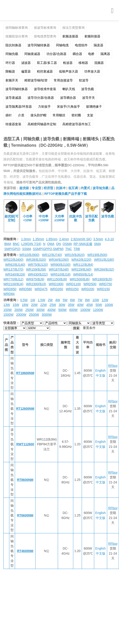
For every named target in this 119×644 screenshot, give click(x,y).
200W (19, 310)
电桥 (91, 54)
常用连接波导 (63, 80)
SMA (97, 244)
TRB (77, 249)
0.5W (24, 300)
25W (53, 305)
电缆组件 (81, 45)
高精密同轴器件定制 (42, 124)
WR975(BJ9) (35, 279)
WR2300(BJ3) (36, 284)
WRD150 (103, 289)
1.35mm (38, 239)
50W (99, 305)
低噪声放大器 (68, 71)
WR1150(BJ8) (57, 279)
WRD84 (9, 294)
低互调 (73, 188)
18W (25, 305)
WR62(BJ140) (15, 265)
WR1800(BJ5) (102, 279)
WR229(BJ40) (81, 269)
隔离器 (105, 54)
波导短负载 (101, 188)
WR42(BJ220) (81, 260)
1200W (98, 310)
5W (65, 300)
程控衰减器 (45, 71)
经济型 (48, 188)
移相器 (83, 63)
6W (72, 300)
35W (71, 305)
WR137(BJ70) (13, 269)
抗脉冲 (61, 188)
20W (34, 305)
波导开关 (89, 98)
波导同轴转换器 (39, 45)
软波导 (84, 80)
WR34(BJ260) (59, 260)
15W (16, 305)
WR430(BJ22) (38, 274)
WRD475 (41, 289)
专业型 (36, 188)
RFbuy (113, 366)
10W (96, 300)
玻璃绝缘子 (94, 107)
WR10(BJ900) (29, 255)
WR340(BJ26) (15, 274)
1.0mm (26, 239)
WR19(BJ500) (97, 255)
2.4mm (64, 239)
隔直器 (99, 45)
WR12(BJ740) (52, 255)
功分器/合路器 (56, 54)
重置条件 (89, 328)
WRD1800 (56, 284)
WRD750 (105, 284)
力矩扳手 (44, 107)
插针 (9, 115)
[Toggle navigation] (112, 11)
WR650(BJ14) (83, 274)
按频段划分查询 (17, 36)
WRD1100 (73, 284)
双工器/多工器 (47, 63)
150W (8, 310)
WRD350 (57, 289)
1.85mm (52, 239)
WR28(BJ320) (36, 260)
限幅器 (10, 71)
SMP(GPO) (12, 249)
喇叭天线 (69, 89)
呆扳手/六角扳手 (68, 107)
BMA (8, 244)
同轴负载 (12, 54)
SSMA (27, 249)
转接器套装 (13, 124)
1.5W (42, 300)
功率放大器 (92, 71)
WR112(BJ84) (83, 265)
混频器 (99, 63)
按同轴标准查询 (17, 28)
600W (74, 310)
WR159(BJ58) (36, 269)
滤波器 (26, 63)
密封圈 (76, 115)
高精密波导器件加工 (77, 124)
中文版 (101, 375)
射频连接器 (70, 36)
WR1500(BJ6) (80, 279)
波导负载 (88, 89)
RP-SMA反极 (83, 244)
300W (41, 310)
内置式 (85, 188)
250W (30, 310)
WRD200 (88, 289)
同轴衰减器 (32, 54)
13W (7, 305)
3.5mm (98, 239)
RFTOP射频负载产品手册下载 (66, 194)
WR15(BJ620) (75, 255)
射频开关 (12, 80)
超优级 (24, 188)
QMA (51, 244)
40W (80, 305)
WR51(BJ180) (104, 260)
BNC (16, 244)
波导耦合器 (68, 98)
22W (44, 305)
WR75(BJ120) (38, 265)
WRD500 (90, 284)
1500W (8, 315)
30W (62, 305)
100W (109, 305)
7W (80, 300)
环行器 (10, 63)
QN (58, 244)
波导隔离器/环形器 (19, 107)
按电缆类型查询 (45, 36)
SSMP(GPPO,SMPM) (48, 249)
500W (62, 310)
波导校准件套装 (45, 89)
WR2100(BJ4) (13, 284)
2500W (34, 315)
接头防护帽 (38, 115)
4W (58, 300)
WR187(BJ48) (59, 269)
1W (33, 300)
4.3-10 (109, 239)
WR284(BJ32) (104, 269)
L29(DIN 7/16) (31, 244)
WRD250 (72, 289)
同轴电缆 (62, 45)
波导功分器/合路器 (41, 98)
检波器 (68, 63)
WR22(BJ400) (13, 260)
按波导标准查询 (45, 28)
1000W (85, 310)
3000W (47, 315)
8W (87, 300)
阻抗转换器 (13, 45)
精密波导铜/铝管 (36, 80)
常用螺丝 (59, 115)
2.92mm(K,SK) (81, 239)
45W (90, 305)
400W (52, 310)
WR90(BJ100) (61, 265)
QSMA (67, 244)
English (101, 370)
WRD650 (10, 289)
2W (50, 300)
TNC (69, 249)
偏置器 (26, 71)
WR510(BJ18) (61, 274)
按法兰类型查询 (73, 28)
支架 (90, 115)
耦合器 (77, 54)
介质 (21, 115)
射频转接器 (92, 36)
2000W (21, 315)
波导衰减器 (13, 98)
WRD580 (25, 289)
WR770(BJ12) (13, 279)
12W (105, 300)
